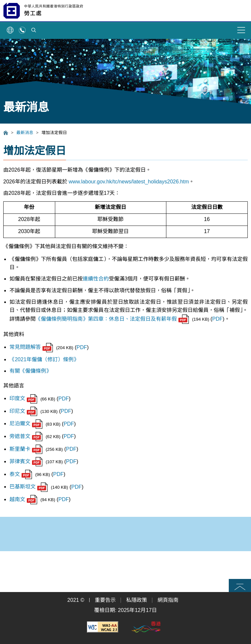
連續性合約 (96, 279)
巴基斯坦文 (29, 487)
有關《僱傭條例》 (30, 371)
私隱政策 (137, 600)
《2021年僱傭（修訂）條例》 (44, 359)
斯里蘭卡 (26, 449)
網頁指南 (168, 600)
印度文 (23, 398)
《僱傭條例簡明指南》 (62, 319)
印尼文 (23, 411)
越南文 (23, 499)
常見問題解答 (31, 347)
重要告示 (105, 600)
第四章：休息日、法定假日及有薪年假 (138, 319)
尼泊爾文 (26, 424)
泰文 (21, 474)
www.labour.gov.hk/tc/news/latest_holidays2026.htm (129, 182)
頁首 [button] (240, 586)
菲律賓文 (26, 461)
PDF (217, 319)
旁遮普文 (26, 436)
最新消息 (25, 133)
